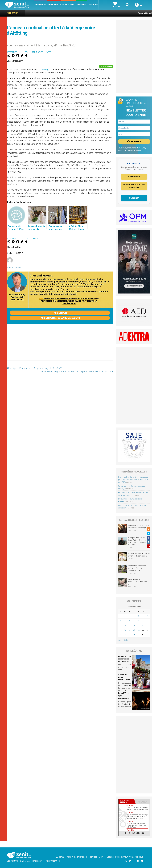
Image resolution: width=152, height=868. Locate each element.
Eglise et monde (69, 5)
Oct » (126, 640)
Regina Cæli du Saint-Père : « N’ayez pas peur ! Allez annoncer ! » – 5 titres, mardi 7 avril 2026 (95, 13)
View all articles (14, 267)
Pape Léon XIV (41, 5)
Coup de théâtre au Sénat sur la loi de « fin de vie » (138, 582)
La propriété (80, 857)
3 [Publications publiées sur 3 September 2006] (148, 616)
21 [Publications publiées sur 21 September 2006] (134, 630)
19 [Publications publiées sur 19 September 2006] (125, 630)
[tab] (126, 801)
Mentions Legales (106, 857)
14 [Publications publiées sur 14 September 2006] (134, 625)
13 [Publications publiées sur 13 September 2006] (130, 625)
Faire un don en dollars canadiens (60, 318)
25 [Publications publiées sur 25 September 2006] (121, 635)
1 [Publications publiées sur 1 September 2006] (139, 616)
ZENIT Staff (38, 52)
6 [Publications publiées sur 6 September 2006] (130, 621)
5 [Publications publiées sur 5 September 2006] (125, 621)
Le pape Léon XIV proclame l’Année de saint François (139, 527)
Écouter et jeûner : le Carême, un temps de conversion (139, 555)
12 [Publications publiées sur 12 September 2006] (125, 625)
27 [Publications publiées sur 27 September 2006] (130, 635)
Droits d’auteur (121, 857)
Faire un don (93, 5)
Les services (92, 857)
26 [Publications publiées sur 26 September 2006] (125, 635)
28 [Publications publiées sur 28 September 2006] (134, 635)
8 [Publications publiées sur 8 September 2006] (139, 621)
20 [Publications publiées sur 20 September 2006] (130, 630)
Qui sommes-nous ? (64, 857)
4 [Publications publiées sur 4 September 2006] (121, 621)
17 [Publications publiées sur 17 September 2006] (148, 625)
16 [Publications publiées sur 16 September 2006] (143, 625)
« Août (121, 640)
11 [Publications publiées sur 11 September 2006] (121, 625)
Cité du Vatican (54, 5)
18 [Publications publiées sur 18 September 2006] (121, 630)
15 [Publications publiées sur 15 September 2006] (139, 625)
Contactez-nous (136, 857)
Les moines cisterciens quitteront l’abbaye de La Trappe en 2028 (137, 568)
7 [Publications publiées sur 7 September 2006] (134, 621)
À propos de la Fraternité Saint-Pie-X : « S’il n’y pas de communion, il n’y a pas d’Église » (138, 541)
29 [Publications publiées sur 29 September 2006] (139, 635)
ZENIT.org (44, 69)
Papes (48, 52)
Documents (81, 5)
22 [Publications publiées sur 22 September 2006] (139, 630)
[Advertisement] (60, 345)
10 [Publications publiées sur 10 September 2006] (148, 621)
